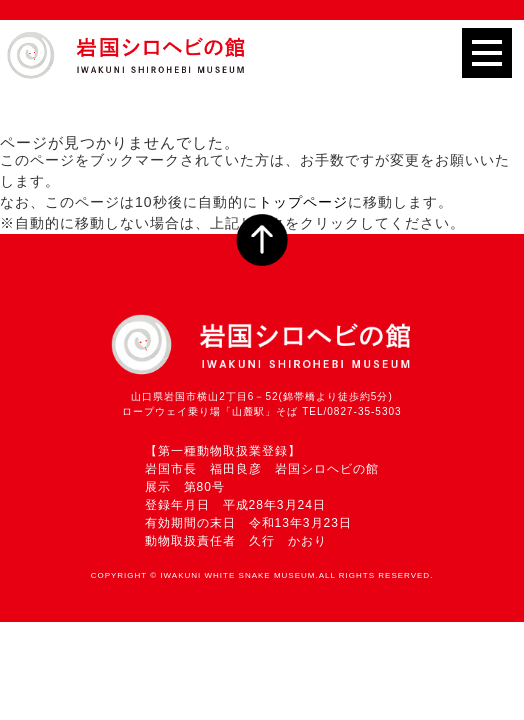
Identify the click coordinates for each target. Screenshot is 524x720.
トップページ (303, 202)
